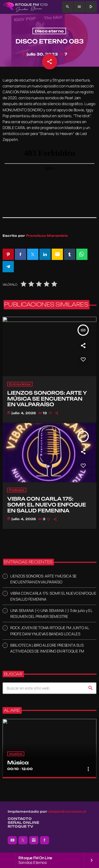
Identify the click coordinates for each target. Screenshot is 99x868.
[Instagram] (34, 840)
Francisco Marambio (47, 236)
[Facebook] (45, 840)
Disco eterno (49, 31)
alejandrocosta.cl (67, 812)
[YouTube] (12, 840)
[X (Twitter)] (23, 840)
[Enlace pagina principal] (25, 7)
